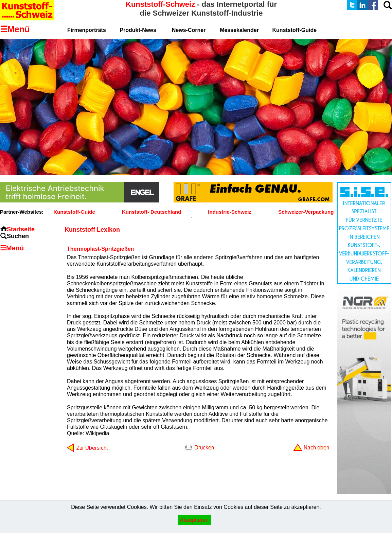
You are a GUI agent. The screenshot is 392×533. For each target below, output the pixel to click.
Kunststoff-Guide (74, 212)
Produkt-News (138, 30)
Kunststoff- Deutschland (152, 212)
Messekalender (239, 30)
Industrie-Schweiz (230, 212)
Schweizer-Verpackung (306, 212)
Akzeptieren (194, 520)
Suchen (18, 236)
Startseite (21, 229)
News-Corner (189, 30)
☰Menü (12, 248)
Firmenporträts (87, 30)
